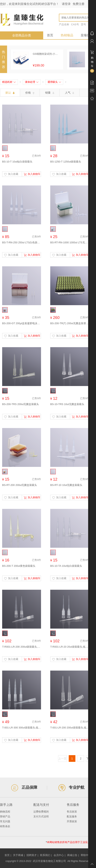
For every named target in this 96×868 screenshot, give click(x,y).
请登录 (66, 4)
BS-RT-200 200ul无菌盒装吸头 (20, 485)
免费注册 (79, 4)
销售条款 (5, 826)
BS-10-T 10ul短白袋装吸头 (17, 162)
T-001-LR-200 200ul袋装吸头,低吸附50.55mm (70, 728)
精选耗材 (9, 82)
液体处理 (32, 82)
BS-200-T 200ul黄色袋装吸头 (19, 566)
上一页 (62, 758)
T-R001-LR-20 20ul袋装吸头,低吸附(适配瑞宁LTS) (70, 647)
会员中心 (59, 855)
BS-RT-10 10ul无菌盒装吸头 (66, 485)
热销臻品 (67, 35)
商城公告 (72, 855)
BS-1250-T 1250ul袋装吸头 (66, 162)
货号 (83, 24)
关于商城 (18, 855)
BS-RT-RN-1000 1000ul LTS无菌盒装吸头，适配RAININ (70, 242)
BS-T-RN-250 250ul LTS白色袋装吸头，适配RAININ (22, 242)
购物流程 (5, 812)
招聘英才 (32, 855)
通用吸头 (54, 82)
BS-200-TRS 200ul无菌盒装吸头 (21, 404)
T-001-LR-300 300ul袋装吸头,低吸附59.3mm (22, 728)
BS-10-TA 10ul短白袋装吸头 (66, 566)
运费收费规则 (41, 812)
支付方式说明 (41, 816)
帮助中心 (86, 855)
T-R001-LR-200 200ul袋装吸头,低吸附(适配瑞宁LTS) (22, 647)
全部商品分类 (22, 35)
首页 (50, 35)
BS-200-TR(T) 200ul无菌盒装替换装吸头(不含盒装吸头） (70, 323)
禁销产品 (5, 816)
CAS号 (75, 24)
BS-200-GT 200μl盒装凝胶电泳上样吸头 (22, 323)
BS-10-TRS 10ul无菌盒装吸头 (67, 404)
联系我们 (45, 855)
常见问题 (5, 821)
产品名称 (64, 24)
